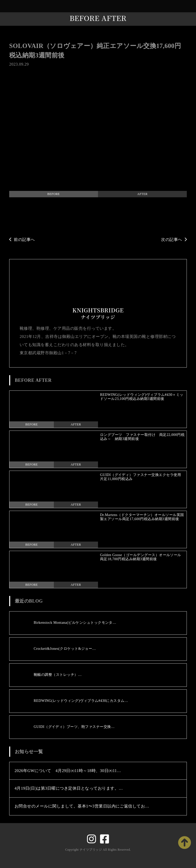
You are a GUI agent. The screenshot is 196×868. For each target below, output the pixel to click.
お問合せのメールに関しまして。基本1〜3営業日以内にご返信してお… (82, 806)
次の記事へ (174, 240)
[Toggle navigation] (191, 6)
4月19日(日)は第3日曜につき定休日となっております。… (69, 788)
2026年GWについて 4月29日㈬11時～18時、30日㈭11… (68, 771)
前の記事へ (22, 240)
